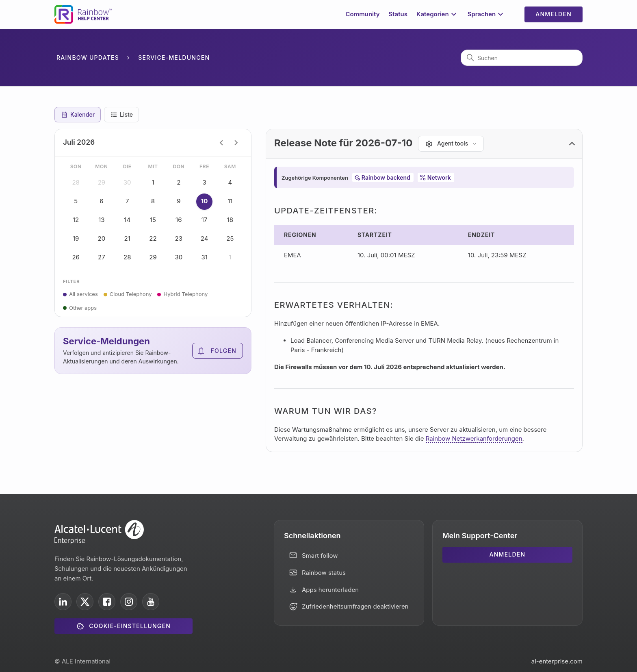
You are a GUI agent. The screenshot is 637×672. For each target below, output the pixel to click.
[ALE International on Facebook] (107, 602)
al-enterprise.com (557, 661)
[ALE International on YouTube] (151, 602)
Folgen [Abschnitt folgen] (224, 351)
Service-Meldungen (174, 58)
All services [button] (83, 294)
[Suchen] (522, 58)
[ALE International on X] (85, 602)
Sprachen (487, 14)
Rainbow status (324, 573)
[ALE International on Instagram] (129, 602)
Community (363, 14)
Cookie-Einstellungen (130, 626)
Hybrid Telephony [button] (185, 294)
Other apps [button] (83, 308)
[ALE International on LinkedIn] (63, 602)
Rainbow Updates (88, 58)
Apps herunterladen (330, 590)
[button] (424, 144)
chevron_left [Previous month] (221, 143)
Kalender (78, 115)
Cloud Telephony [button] (131, 294)
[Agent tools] (451, 144)
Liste (121, 115)
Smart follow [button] (320, 556)
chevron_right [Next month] (236, 143)
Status (398, 14)
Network (439, 177)
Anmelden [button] (554, 14)
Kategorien (438, 14)
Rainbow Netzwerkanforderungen (474, 438)
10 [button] (204, 202)
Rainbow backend (386, 177)
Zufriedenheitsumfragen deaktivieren (355, 606)
